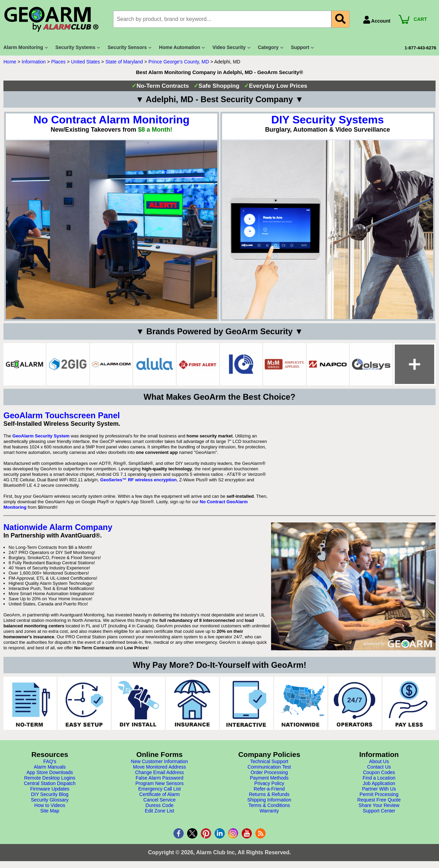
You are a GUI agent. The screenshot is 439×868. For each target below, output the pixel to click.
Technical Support (269, 761)
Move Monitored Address (160, 767)
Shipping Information (269, 800)
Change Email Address (159, 772)
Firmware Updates (50, 789)
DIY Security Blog (50, 794)
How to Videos (50, 805)
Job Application (379, 783)
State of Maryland (124, 62)
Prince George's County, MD (179, 62)
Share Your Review (379, 805)
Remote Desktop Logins (50, 778)
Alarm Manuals (50, 767)
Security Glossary (50, 800)
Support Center (379, 811)
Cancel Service (159, 800)
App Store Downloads (50, 772)
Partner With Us (379, 789)
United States (85, 62)
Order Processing (269, 772)
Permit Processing (379, 794)
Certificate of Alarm (159, 794)
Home (10, 62)
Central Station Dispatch (50, 783)
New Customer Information (160, 761)
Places (58, 62)
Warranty (269, 811)
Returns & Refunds (269, 794)
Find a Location (379, 778)
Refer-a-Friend (269, 789)
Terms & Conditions (269, 805)
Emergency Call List (160, 789)
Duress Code (160, 805)
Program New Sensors (160, 783)
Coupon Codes (379, 772)
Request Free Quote (379, 800)
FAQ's (50, 761)
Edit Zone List (160, 811)
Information (34, 62)
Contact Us (379, 767)
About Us (379, 761)
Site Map (50, 811)
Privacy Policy (269, 783)
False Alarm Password (160, 778)
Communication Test (269, 767)
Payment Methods (269, 778)
